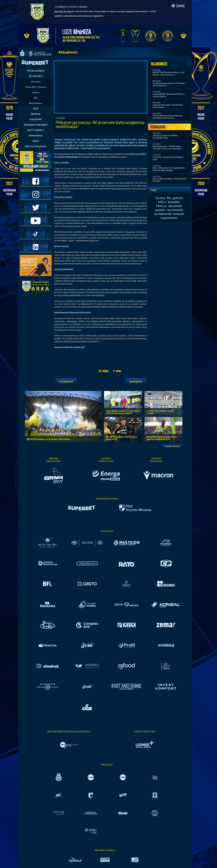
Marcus (161, 206)
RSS (36, 98)
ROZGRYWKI (36, 119)
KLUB (36, 109)
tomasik (178, 214)
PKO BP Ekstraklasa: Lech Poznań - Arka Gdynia (48, 439)
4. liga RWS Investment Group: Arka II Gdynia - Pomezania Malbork (123, 412)
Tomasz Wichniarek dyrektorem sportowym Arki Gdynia (167, 117)
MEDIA (36, 141)
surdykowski (163, 214)
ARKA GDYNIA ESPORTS (36, 146)
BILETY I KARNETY (36, 130)
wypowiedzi (169, 218)
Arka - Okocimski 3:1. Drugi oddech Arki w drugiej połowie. (169, 169)
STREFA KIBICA (36, 136)
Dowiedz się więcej (64, 11)
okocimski (175, 206)
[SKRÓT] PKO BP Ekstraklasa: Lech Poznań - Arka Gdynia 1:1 (168, 74)
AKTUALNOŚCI (36, 76)
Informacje (36, 82)
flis (169, 198)
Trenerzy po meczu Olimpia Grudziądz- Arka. (165, 137)
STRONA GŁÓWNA (36, 71)
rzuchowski (175, 210)
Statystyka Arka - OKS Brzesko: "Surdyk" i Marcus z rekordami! (167, 147)
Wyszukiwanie (36, 103)
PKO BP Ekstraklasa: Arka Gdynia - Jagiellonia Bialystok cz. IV (162, 438)
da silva (160, 198)
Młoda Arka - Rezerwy (36, 87)
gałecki (178, 198)
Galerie (36, 92)
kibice (162, 202)
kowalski (174, 202)
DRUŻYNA (36, 114)
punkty (160, 210)
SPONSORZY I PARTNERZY (36, 125)
